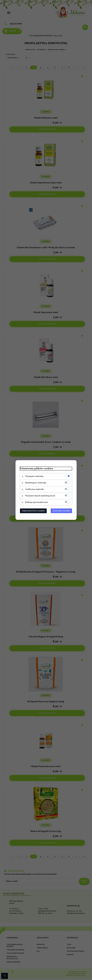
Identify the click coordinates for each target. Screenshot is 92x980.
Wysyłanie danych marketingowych (40, 496)
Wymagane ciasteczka (34, 476)
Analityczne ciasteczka (34, 489)
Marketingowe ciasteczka (35, 483)
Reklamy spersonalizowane (36, 502)
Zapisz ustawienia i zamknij (33, 511)
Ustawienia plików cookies (36, 469)
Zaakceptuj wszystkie (62, 511)
